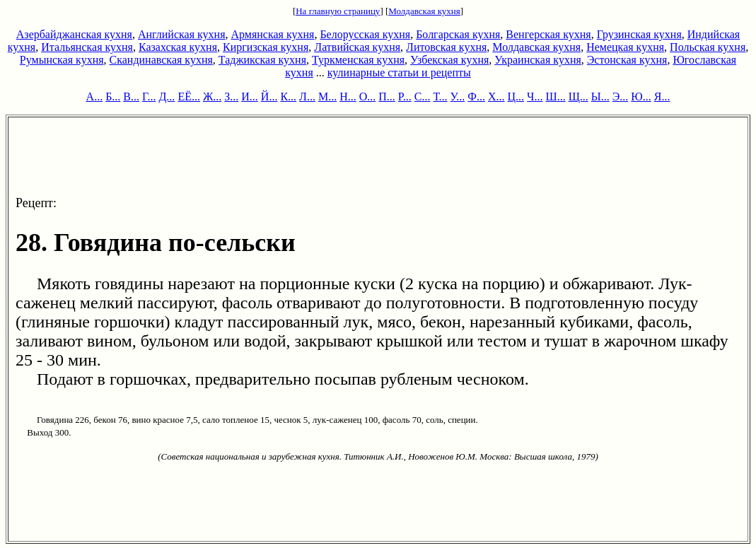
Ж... (212, 97)
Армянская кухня (273, 34)
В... (131, 97)
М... (327, 97)
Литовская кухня (446, 47)
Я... (662, 97)
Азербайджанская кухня (74, 34)
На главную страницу (338, 11)
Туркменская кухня (358, 60)
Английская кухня (182, 34)
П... (387, 97)
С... (423, 97)
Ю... (641, 97)
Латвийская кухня (357, 47)
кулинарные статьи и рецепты (399, 72)
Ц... (516, 97)
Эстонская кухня (627, 60)
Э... (621, 97)
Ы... (600, 97)
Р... (405, 97)
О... (368, 97)
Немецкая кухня (625, 47)
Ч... (535, 97)
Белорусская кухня (365, 34)
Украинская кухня (537, 60)
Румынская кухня (62, 60)
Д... (167, 97)
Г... (149, 97)
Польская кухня (708, 47)
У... (458, 97)
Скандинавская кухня (161, 60)
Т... (440, 97)
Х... (496, 97)
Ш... (556, 97)
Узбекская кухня (449, 60)
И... (250, 97)
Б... (113, 97)
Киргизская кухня (266, 47)
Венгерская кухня (548, 34)
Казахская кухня (178, 47)
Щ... (578, 97)
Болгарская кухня (458, 34)
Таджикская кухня (262, 60)
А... (95, 97)
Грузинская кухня (639, 34)
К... (288, 97)
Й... (269, 97)
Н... (348, 97)
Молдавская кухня (424, 11)
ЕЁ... (189, 97)
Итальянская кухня (87, 47)
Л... (307, 97)
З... (231, 97)
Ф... (476, 97)
